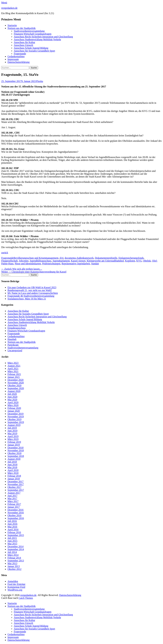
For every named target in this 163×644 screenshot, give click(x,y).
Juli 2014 (12, 552)
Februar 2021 (14, 374)
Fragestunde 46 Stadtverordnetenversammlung (31, 296)
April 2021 (13, 369)
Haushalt (12, 339)
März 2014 (13, 555)
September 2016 (16, 518)
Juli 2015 (12, 538)
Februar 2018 (14, 476)
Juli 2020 (12, 394)
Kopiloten (130, 261)
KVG (139, 261)
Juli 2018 (12, 462)
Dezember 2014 (16, 546)
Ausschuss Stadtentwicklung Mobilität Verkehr (37, 39)
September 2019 (16, 422)
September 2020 (16, 388)
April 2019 (13, 436)
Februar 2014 (14, 558)
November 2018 (16, 450)
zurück (5, 253)
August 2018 (14, 459)
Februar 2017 (14, 504)
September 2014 (16, 549)
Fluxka (39, 81)
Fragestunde (20, 54)
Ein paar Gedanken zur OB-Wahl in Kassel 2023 (32, 287)
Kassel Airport (78, 261)
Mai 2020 (12, 400)
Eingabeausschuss (17, 328)
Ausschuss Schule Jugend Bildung (31, 48)
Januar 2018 (14, 479)
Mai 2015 (12, 544)
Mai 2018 (12, 467)
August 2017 (14, 493)
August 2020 (14, 391)
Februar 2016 (14, 532)
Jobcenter (24, 261)
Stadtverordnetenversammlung (29, 31)
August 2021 (14, 366)
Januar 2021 (14, 377)
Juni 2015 (12, 541)
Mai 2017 (12, 498)
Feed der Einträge (16, 584)
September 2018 (16, 456)
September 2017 (16, 490)
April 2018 (13, 470)
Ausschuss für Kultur (24, 42)
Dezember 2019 (16, 414)
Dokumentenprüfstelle (106, 258)
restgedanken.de (9, 8)
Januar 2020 (14, 411)
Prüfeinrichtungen (51, 264)
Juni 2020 (12, 397)
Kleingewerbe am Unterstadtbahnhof (105, 261)
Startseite (12, 25)
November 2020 (16, 383)
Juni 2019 (12, 431)
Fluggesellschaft (9, 261)
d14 (61, 258)
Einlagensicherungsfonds (131, 258)
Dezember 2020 (16, 380)
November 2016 (16, 513)
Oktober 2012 (14, 569)
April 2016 (13, 530)
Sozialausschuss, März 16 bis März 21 (27, 299)
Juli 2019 (12, 428)
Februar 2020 (14, 408)
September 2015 (16, 535)
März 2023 (13, 363)
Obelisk (147, 261)
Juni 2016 (12, 524)
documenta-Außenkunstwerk (79, 258)
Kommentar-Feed (16, 587)
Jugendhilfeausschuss (41, 261)
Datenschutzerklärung (18, 62)
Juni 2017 (12, 496)
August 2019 (14, 425)
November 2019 (16, 417)
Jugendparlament (61, 261)
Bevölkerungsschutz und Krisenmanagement (36, 258)
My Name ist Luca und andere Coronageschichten (33, 293)
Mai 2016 (12, 527)
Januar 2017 (14, 507)
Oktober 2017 (14, 487)
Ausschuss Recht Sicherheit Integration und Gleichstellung (43, 37)
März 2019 (13, 439)
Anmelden (13, 581)
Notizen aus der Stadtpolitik (22, 28)
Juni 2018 (12, 465)
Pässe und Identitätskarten (28, 264)
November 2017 (16, 484)
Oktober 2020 (14, 385)
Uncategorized (15, 350)
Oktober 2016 (14, 515)
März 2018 (13, 473)
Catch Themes (26, 598)
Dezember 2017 (16, 482)
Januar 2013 (14, 566)
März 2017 (13, 501)
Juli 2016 (12, 521)
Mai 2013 (12, 563)
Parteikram (13, 345)
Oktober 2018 (14, 453)
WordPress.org (15, 590)
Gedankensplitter (16, 56)
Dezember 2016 (16, 510)
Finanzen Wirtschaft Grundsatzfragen (33, 34)
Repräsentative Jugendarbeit (76, 264)
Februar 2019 (14, 442)
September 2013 (16, 561)
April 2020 (13, 402)
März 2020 (13, 405)
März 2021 (13, 371)
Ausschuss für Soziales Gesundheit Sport (34, 51)
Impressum (13, 59)
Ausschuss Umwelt (23, 45)
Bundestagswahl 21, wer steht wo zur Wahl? (30, 290)
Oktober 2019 (14, 419)
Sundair (95, 264)
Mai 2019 (12, 433)
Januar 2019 (14, 445)
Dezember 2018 (16, 448)
